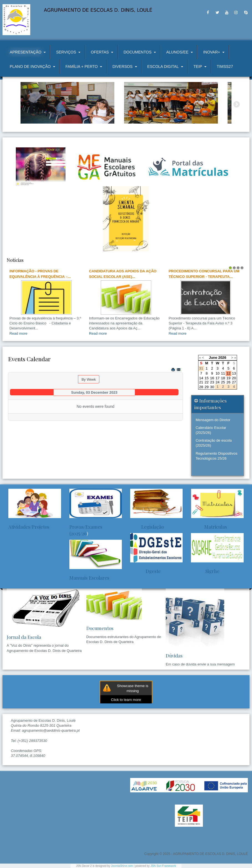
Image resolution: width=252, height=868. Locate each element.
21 (201, 382)
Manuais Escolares (89, 578)
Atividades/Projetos (29, 527)
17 (218, 378)
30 (212, 387)
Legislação (147, 527)
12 (228, 373)
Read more (18, 333)
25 (223, 382)
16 (212, 378)
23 (212, 382)
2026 (222, 358)
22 (206, 382)
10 (218, 373)
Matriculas (209, 527)
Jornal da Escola (24, 637)
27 (234, 382)
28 (201, 387)
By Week (89, 379)
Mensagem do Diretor (213, 420)
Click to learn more (126, 700)
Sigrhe (205, 571)
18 (223, 378)
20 (234, 378)
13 (234, 373)
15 (206, 378)
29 (206, 387)
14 (201, 378)
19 (228, 378)
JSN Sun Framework (163, 866)
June (213, 358)
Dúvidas (174, 656)
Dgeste (145, 571)
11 (223, 373)
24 (218, 382)
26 (228, 382)
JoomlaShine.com (122, 866)
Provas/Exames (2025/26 (86, 530)
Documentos (100, 628)
